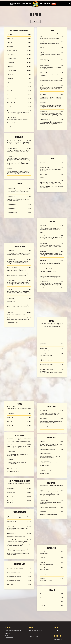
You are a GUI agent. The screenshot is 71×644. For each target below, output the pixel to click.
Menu (12, 4)
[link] (35, 4)
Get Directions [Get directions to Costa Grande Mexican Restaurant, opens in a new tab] (9, 637)
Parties (41, 4)
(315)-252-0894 (58, 639)
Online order (28, 4)
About (45, 4)
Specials (19, 4)
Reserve (54, 4)
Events (23, 4)
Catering (49, 4)
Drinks (15, 4)
